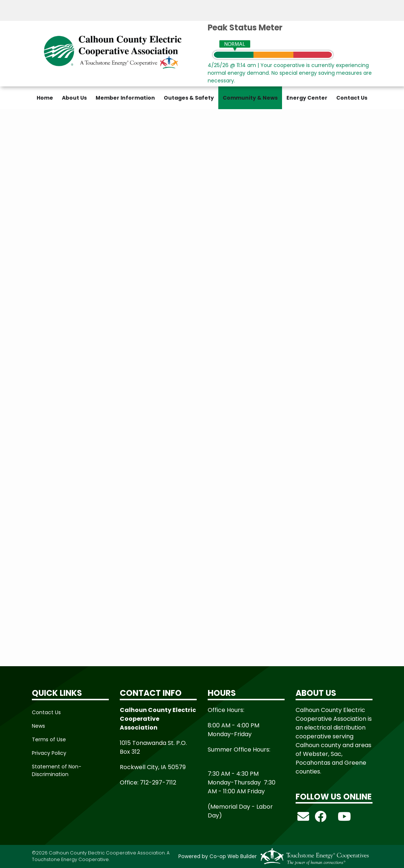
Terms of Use (49, 739)
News (38, 726)
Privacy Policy (49, 753)
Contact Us (352, 98)
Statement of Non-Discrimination (57, 770)
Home (45, 98)
